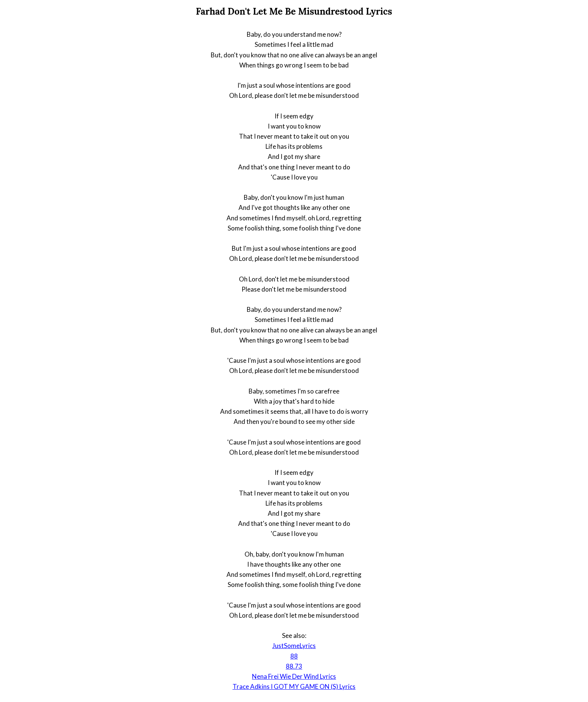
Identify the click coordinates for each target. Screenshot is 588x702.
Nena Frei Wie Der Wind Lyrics (294, 676)
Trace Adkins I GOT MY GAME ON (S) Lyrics (294, 686)
